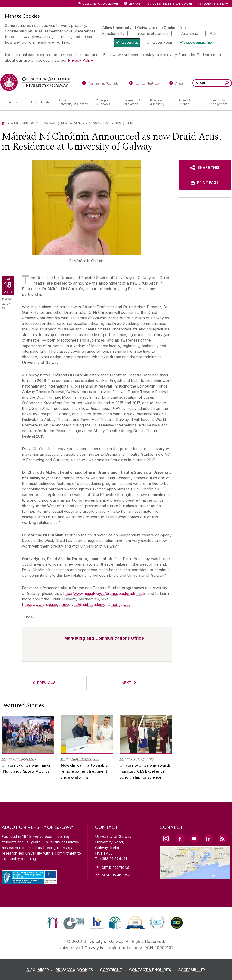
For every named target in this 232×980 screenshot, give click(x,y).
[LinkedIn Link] (208, 838)
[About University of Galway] (73, 102)
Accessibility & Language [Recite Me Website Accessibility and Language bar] (169, 4)
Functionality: (114, 33)
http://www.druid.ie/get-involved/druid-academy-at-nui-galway (76, 605)
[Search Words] (212, 83)
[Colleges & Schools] (106, 102)
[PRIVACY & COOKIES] (77, 970)
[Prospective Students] (100, 84)
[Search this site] (227, 84)
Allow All (129, 43)
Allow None (162, 43)
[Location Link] (195, 877)
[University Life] (40, 102)
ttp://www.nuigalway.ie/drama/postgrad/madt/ (105, 593)
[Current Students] (144, 84)
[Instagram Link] (166, 839)
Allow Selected (198, 43)
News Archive (99, 123)
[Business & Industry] (161, 102)
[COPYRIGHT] (114, 970)
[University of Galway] (35, 82)
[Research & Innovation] (133, 102)
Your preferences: (153, 33)
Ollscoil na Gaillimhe (100, 4)
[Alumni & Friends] (190, 102)
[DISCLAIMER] (41, 970)
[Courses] (14, 102)
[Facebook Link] (180, 838)
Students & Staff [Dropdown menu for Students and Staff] (214, 4)
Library (135, 4)
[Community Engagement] (218, 102)
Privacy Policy (80, 60)
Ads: (214, 33)
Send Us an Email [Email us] (117, 875)
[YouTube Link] (194, 838)
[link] (53, 923)
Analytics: (190, 33)
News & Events (72, 123)
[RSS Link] (223, 838)
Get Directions (116, 868)
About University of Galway (34, 123)
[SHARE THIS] (205, 167)
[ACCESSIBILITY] (192, 970)
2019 (118, 123)
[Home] (3, 123)
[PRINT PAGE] (205, 183)
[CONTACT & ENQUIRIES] (153, 970)
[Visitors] (177, 84)
